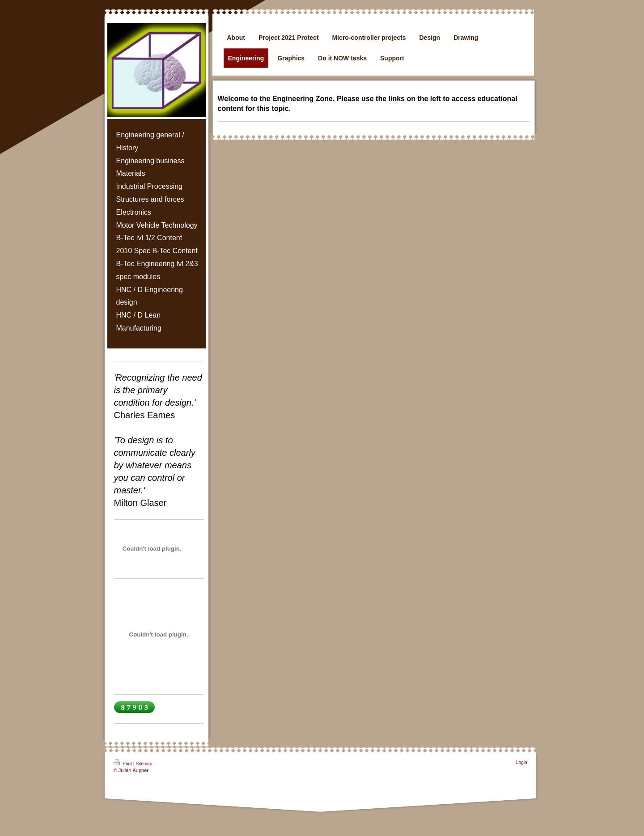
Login (521, 762)
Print (123, 763)
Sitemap (144, 764)
